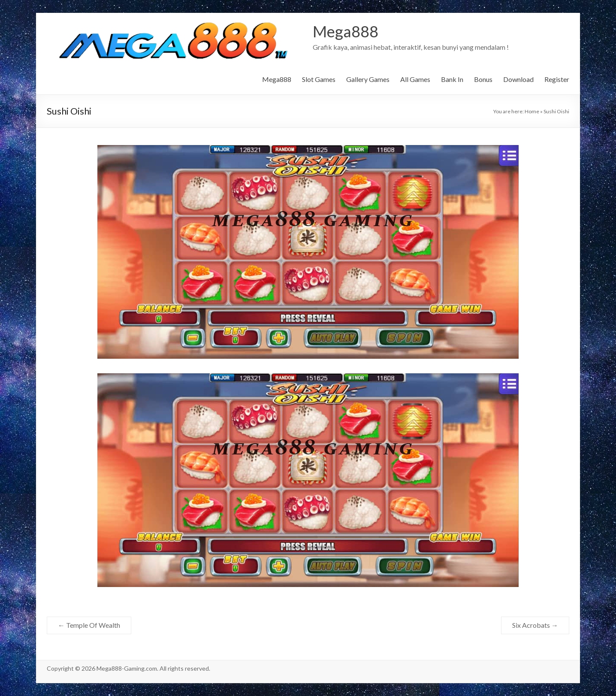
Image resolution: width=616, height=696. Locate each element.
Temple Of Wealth (89, 625)
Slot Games (319, 79)
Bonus (483, 79)
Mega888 (346, 31)
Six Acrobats (535, 625)
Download (518, 79)
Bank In (452, 79)
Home (532, 111)
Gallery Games (368, 79)
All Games (415, 79)
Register (557, 79)
